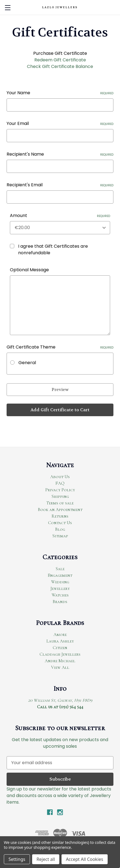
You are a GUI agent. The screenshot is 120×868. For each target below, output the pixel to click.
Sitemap (60, 536)
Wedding (60, 582)
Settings (17, 859)
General (27, 363)
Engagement (60, 575)
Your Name (60, 93)
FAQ (60, 483)
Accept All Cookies (85, 859)
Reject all (46, 859)
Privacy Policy (60, 490)
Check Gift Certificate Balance (60, 66)
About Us (60, 477)
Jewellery (60, 589)
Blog (60, 529)
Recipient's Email (60, 185)
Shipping (60, 496)
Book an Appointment (60, 510)
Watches (60, 595)
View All (60, 667)
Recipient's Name (60, 154)
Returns (60, 516)
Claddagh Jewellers (60, 654)
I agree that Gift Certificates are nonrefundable (53, 249)
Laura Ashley (60, 641)
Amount (60, 215)
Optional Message (29, 270)
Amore (60, 635)
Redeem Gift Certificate (60, 60)
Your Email (60, 123)
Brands (60, 602)
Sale (60, 569)
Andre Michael (60, 661)
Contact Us (60, 523)
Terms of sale (60, 503)
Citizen (60, 648)
